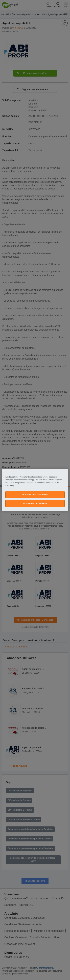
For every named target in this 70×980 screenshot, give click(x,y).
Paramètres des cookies (35, 503)
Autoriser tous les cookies (35, 495)
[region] (35, 490)
